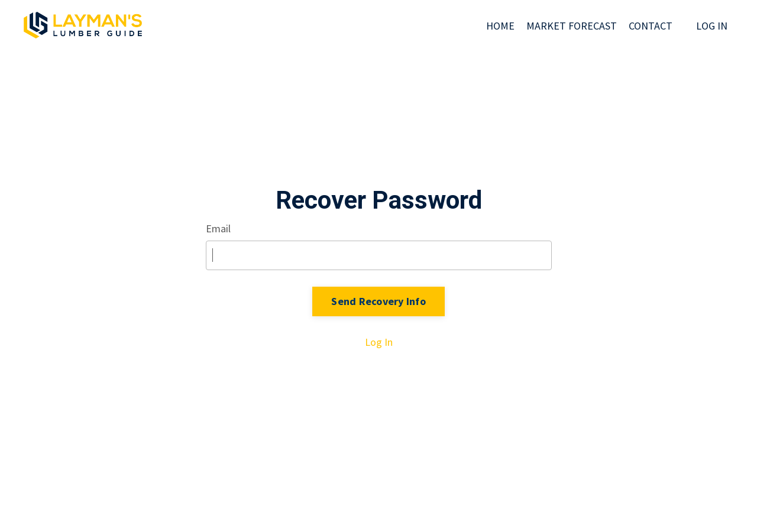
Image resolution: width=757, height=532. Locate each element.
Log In (379, 342)
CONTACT (651, 26)
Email (218, 228)
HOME (500, 26)
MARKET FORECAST (572, 26)
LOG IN (712, 26)
